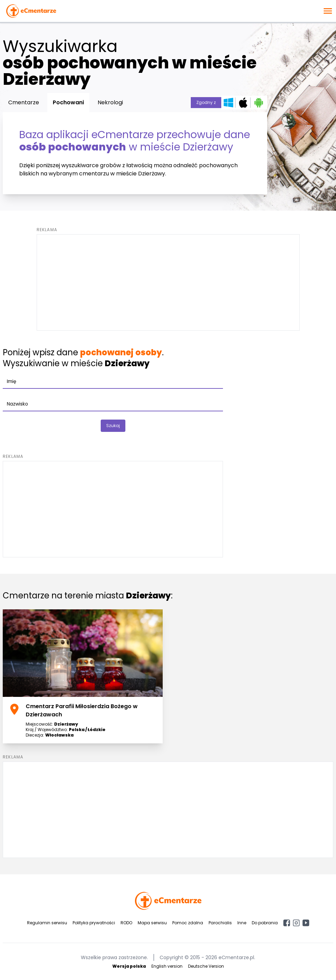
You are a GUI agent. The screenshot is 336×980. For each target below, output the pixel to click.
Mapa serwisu (152, 923)
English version (167, 966)
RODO (126, 923)
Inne (242, 923)
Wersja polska (129, 966)
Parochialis (220, 923)
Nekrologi (110, 102)
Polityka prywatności (94, 923)
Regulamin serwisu (47, 923)
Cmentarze (24, 102)
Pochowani (68, 102)
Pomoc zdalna (188, 923)
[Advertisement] (168, 282)
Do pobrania (265, 923)
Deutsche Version (206, 966)
